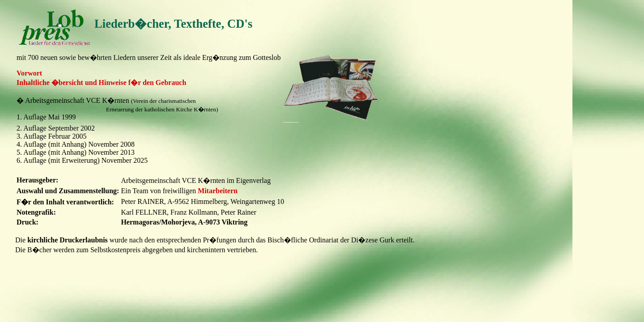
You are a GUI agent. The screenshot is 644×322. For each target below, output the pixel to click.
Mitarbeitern (218, 191)
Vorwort (29, 73)
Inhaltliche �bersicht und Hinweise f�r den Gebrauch (101, 83)
